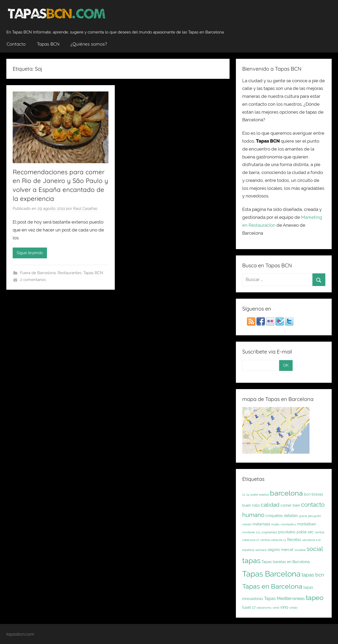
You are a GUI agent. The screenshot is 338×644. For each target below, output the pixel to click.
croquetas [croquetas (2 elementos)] (274, 516)
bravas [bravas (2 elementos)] (317, 494)
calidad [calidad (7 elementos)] (270, 505)
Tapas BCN (48, 44)
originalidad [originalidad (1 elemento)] (269, 532)
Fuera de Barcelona (38, 273)
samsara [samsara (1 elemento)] (261, 550)
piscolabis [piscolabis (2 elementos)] (287, 532)
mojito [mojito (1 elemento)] (275, 524)
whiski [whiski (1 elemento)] (293, 608)
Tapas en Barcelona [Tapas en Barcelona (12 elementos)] (272, 586)
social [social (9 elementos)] (315, 549)
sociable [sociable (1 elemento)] (300, 550)
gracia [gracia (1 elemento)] (303, 516)
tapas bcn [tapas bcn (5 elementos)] (313, 575)
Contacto (16, 44)
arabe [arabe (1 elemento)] (254, 495)
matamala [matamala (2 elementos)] (261, 524)
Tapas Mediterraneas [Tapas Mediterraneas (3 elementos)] (284, 599)
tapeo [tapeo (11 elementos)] (315, 598)
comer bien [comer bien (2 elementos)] (290, 505)
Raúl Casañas (85, 209)
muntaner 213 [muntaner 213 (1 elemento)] (251, 532)
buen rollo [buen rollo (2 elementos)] (251, 505)
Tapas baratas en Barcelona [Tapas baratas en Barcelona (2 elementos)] (286, 562)
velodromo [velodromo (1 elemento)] (264, 608)
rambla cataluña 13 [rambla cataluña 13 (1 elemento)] (273, 540)
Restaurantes (70, 273)
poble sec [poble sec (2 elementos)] (305, 532)
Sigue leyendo (30, 253)
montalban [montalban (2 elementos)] (306, 524)
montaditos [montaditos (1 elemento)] (288, 524)
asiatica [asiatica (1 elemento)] (264, 495)
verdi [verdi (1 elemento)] (276, 608)
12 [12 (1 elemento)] (244, 495)
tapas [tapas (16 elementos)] (251, 560)
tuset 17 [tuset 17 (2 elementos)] (249, 607)
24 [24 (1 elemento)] (248, 495)
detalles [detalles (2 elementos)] (291, 516)
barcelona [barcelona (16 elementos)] (286, 493)
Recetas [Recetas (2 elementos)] (294, 540)
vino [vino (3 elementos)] (284, 607)
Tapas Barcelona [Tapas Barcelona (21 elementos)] (271, 574)
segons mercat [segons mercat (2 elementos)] (280, 550)
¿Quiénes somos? (89, 44)
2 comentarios (33, 280)
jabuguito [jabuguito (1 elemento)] (315, 516)
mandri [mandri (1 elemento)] (247, 524)
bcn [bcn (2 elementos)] (307, 494)
